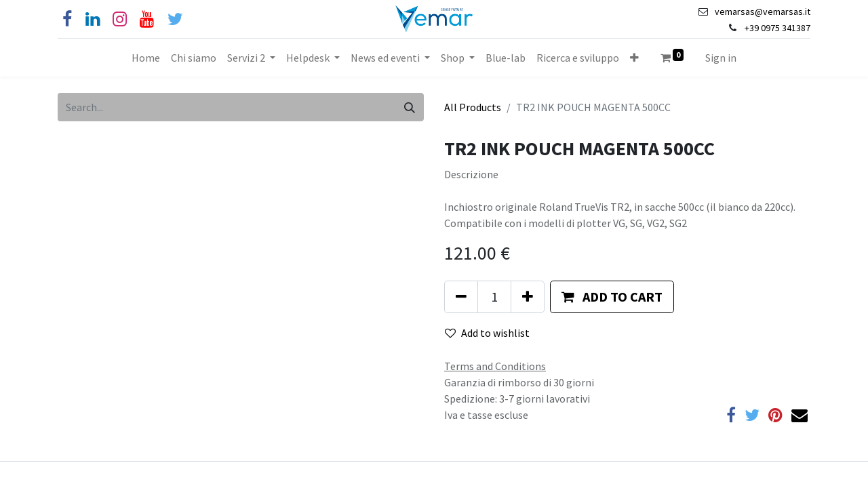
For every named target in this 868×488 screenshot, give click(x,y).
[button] (634, 58)
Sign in (721, 58)
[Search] (410, 107)
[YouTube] (147, 19)
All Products (473, 107)
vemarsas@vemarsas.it (763, 12)
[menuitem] (146, 58)
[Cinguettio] (175, 19)
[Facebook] (67, 19)
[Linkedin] (93, 19)
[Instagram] (120, 19)
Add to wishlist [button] (487, 333)
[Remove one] (461, 297)
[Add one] (528, 297)
